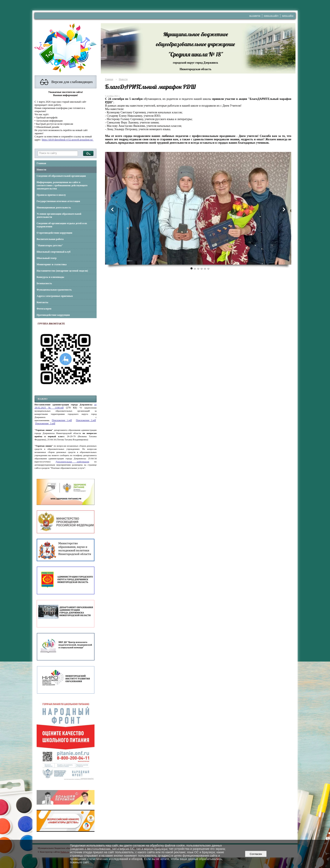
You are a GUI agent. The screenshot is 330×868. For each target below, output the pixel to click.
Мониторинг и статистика (52, 264)
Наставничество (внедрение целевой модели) (62, 271)
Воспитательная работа (50, 239)
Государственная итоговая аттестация (58, 201)
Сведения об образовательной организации (61, 176)
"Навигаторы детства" (50, 245)
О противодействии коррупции (54, 233)
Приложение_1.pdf (62, 420)
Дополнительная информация (72, 462)
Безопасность (44, 283)
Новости (41, 170)
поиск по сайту (271, 15)
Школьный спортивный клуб (54, 252)
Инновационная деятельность (54, 208)
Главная (41, 163)
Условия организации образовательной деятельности (59, 215)
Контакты (42, 302)
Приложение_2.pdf (86, 420)
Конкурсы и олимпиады (50, 277)
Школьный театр (47, 258)
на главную (255, 15)
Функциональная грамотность (54, 290)
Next (284, 209)
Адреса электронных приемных (55, 296)
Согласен (256, 854)
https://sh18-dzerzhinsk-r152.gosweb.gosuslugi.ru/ (68, 140)
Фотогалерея (44, 309)
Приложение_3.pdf (45, 423)
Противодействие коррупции (53, 315)
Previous (113, 209)
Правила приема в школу (51, 195)
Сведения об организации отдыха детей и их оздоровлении (62, 225)
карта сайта (288, 15)
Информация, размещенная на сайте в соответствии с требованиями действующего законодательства (62, 185)
